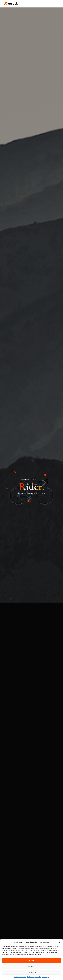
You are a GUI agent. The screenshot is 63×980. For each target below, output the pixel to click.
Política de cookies (20, 977)
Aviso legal (46, 977)
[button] (60, 942)
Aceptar (31, 960)
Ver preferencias (31, 972)
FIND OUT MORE (31, 479)
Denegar (31, 966)
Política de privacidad (34, 977)
